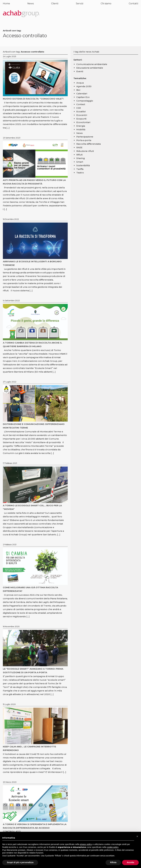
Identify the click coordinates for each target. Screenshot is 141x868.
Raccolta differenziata (89, 144)
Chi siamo (106, 4)
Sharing (81, 158)
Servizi (80, 4)
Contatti (133, 4)
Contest (81, 104)
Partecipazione (85, 137)
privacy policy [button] (86, 844)
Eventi (80, 71)
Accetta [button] (130, 862)
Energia (81, 126)
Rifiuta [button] (113, 862)
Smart (80, 162)
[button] (137, 836)
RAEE (79, 147)
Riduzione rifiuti (85, 151)
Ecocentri (82, 115)
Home (6, 4)
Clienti (55, 4)
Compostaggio (85, 101)
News (31, 4)
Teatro (80, 173)
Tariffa (80, 169)
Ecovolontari (83, 122)
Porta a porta (84, 140)
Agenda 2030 (84, 86)
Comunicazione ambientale (92, 64)
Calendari (82, 94)
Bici (78, 90)
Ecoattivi (81, 112)
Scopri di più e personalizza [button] (20, 862)
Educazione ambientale (90, 68)
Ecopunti (81, 119)
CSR (79, 108)
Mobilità (81, 129)
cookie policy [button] (113, 847)
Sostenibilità (83, 165)
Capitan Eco (83, 97)
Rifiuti (79, 155)
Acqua (80, 83)
